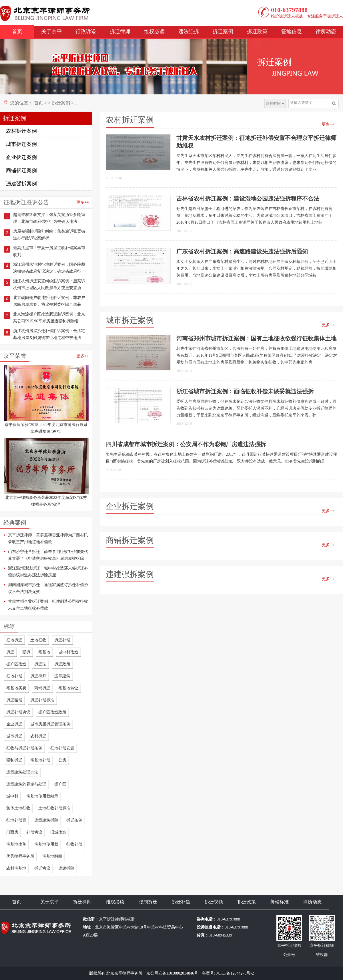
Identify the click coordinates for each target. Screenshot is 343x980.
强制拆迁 (14, 760)
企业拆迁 (14, 724)
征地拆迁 (14, 640)
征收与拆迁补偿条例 (24, 748)
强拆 (26, 652)
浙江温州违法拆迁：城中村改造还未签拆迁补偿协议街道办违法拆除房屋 (48, 572)
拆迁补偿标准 (42, 700)
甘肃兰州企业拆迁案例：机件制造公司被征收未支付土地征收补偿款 (48, 605)
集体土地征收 (18, 808)
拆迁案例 (223, 31)
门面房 (12, 832)
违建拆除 (66, 868)
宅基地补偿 (40, 760)
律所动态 (326, 31)
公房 (62, 760)
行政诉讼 (86, 31)
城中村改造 (68, 652)
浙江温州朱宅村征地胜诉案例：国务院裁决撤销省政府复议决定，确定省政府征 (49, 268)
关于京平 (51, 31)
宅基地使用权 (46, 844)
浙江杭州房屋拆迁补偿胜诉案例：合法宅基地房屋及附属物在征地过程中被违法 (49, 334)
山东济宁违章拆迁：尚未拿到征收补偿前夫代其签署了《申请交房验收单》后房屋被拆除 (48, 555)
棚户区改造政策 (52, 712)
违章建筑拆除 (46, 820)
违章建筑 (62, 676)
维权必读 (154, 31)
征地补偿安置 (62, 748)
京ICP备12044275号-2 (235, 973)
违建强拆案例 (21, 184)
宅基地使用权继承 (42, 796)
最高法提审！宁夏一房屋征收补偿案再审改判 (49, 251)
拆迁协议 (42, 868)
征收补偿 (74, 844)
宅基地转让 (68, 688)
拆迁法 (40, 664)
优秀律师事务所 (20, 856)
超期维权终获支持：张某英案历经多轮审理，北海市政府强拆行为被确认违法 (49, 218)
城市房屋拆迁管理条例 (50, 724)
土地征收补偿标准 (54, 808)
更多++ (83, 202)
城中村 (12, 796)
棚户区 (60, 784)
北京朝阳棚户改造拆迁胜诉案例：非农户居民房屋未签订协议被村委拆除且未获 (49, 301)
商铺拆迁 (42, 688)
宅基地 (44, 652)
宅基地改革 (16, 844)
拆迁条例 (74, 820)
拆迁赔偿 (14, 700)
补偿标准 (280, 902)
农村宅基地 (16, 868)
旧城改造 (58, 832)
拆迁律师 (120, 31)
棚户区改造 (16, 664)
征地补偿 (14, 676)
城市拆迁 (14, 736)
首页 (17, 31)
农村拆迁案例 (21, 131)
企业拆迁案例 (21, 157)
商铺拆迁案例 (21, 170)
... (77, 103)
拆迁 (10, 652)
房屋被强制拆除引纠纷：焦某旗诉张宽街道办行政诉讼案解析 (49, 235)
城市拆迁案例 (21, 144)
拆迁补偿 (62, 640)
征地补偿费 (16, 820)
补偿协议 (34, 832)
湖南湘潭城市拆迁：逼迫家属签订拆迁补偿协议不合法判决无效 (48, 588)
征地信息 (292, 31)
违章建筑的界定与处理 (26, 784)
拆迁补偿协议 (18, 712)
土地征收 (38, 640)
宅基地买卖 (16, 688)
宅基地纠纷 (52, 856)
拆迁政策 (257, 31)
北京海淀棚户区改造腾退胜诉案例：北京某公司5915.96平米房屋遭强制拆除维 (49, 318)
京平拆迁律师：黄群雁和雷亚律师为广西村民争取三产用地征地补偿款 (48, 538)
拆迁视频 (214, 902)
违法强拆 (189, 31)
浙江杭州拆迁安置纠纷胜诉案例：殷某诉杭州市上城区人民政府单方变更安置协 (49, 284)
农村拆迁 (38, 736)
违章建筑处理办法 (22, 772)
